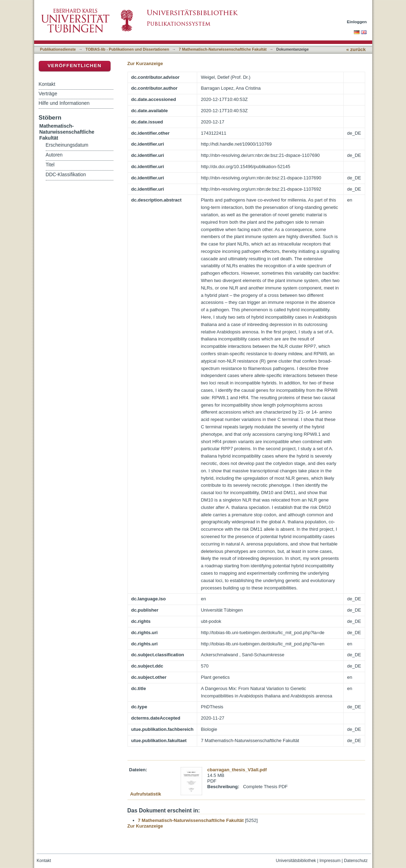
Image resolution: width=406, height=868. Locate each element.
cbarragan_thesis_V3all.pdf (237, 770)
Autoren (54, 155)
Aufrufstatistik (145, 794)
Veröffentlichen (74, 66)
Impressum (330, 861)
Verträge (48, 94)
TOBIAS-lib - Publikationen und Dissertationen (127, 49)
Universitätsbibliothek (296, 861)
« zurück (356, 49)
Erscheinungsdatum (67, 145)
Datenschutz (356, 861)
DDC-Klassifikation (66, 175)
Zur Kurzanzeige (145, 63)
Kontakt (47, 84)
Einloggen (357, 22)
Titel (50, 165)
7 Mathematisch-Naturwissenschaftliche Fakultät (223, 49)
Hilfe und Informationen (64, 103)
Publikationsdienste (58, 49)
